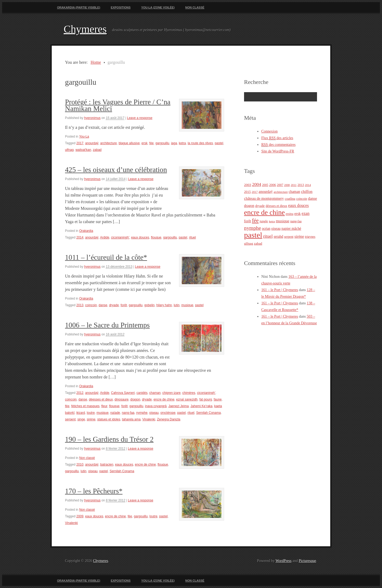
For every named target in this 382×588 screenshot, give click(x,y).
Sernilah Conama (208, 413)
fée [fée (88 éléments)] (255, 220)
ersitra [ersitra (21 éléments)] (290, 214)
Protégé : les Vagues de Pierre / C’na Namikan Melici (118, 105)
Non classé (195, 7)
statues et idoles (109, 419)
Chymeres (85, 29)
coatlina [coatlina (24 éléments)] (290, 199)
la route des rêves (200, 143)
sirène (91, 419)
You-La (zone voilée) (158, 7)
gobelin (149, 305)
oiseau (154, 413)
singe (81, 419)
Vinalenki (149, 419)
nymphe (142, 413)
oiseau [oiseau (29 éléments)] (276, 229)
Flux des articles (277, 138)
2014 (80, 237)
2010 (80, 465)
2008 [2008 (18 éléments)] (287, 185)
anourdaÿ (92, 143)
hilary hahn (164, 305)
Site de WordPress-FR (278, 151)
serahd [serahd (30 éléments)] (278, 237)
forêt (124, 305)
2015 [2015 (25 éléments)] (247, 192)
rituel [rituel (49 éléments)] (268, 236)
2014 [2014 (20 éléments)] (308, 185)
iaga (174, 143)
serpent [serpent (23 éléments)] (289, 237)
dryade (114, 305)
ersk (144, 143)
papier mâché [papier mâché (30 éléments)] (291, 229)
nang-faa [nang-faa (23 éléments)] (296, 221)
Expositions (121, 7)
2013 (80, 305)
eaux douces (140, 237)
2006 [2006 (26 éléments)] (272, 185)
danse (103, 305)
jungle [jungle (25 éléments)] (264, 221)
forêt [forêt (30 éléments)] (248, 221)
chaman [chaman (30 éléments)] (294, 192)
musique (187, 305)
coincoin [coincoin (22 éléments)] (302, 199)
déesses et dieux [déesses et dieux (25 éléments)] (276, 206)
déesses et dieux (101, 399)
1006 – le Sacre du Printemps (107, 325)
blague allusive (129, 143)
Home (96, 62)
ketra (182, 143)
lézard (81, 413)
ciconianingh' (120, 237)
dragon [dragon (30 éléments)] (249, 206)
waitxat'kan (83, 150)
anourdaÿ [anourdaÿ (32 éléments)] (266, 191)
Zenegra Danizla (169, 419)
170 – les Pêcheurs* (94, 491)
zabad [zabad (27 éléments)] (258, 243)
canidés (142, 393)
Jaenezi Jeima (179, 406)
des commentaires (278, 145)
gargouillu (162, 143)
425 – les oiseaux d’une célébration (116, 170)
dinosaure (122, 399)
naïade (115, 413)
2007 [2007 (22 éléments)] (280, 185)
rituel (192, 237)
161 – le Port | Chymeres (280, 290)
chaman (155, 393)
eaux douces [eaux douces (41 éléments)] (298, 205)
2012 (80, 393)
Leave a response (140, 118)
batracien (107, 465)
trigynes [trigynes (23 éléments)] (310, 237)
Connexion (269, 131)
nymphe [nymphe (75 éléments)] (253, 228)
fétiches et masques (85, 406)
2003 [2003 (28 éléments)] (248, 185)
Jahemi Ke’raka (201, 406)
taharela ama (131, 419)
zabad (97, 150)
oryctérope (168, 413)
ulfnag (69, 150)
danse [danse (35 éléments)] (312, 198)
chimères (189, 393)
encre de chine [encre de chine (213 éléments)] (264, 212)
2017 (80, 143)
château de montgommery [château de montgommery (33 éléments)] (264, 198)
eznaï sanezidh (187, 399)
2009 (80, 516)
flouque (156, 237)
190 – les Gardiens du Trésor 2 (109, 439)
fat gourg (205, 399)
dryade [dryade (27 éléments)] (260, 206)
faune (218, 399)
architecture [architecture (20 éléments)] (281, 192)
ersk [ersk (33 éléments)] (297, 214)
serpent (70, 419)
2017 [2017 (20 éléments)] (255, 192)
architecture (109, 143)
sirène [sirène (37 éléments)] (299, 236)
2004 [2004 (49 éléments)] (257, 184)
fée (152, 143)
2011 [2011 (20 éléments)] (294, 185)
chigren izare (172, 393)
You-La (84, 137)
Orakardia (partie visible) (79, 7)
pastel (219, 143)
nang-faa (128, 413)
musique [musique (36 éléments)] (283, 221)
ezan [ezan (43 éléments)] (306, 213)
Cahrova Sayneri (123, 393)
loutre (91, 413)
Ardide (105, 237)
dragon (135, 399)
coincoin (91, 305)
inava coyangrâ (156, 406)
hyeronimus (92, 118)
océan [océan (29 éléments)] (266, 229)
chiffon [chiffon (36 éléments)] (307, 191)
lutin (177, 305)
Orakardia (86, 231)
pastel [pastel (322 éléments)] (253, 235)
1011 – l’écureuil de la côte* (106, 257)
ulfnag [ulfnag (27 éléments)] (249, 243)
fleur (104, 406)
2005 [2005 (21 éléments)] (265, 185)
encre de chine (164, 399)
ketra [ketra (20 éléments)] (272, 221)
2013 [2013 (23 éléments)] (301, 185)
